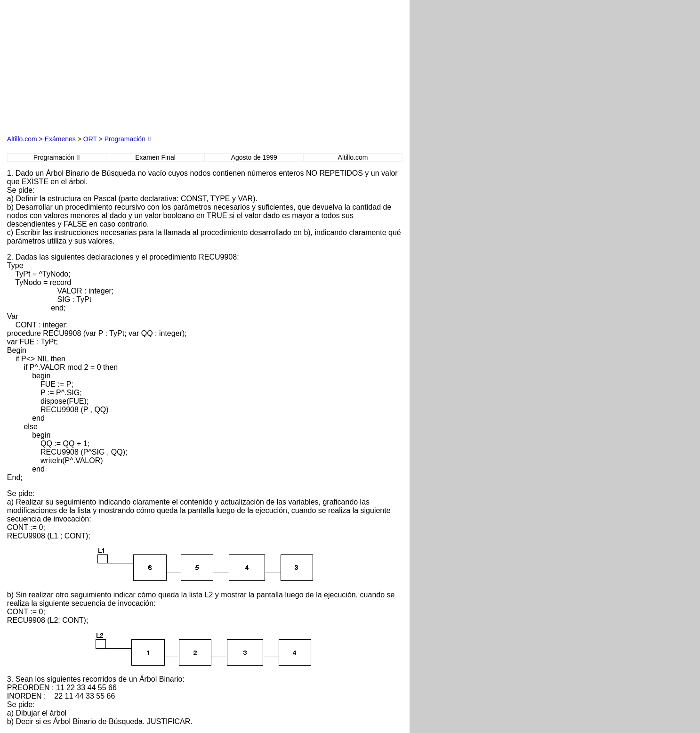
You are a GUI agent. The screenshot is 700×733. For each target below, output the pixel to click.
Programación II (128, 139)
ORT (90, 139)
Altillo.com (22, 139)
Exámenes (60, 139)
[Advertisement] (114, 66)
